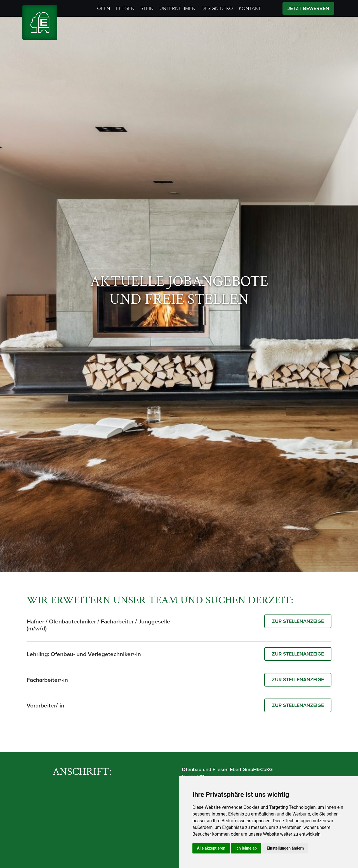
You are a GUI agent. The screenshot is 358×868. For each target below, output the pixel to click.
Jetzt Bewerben (308, 8)
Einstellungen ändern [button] (285, 848)
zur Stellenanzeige (297, 621)
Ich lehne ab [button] (246, 848)
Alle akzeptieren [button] (211, 848)
